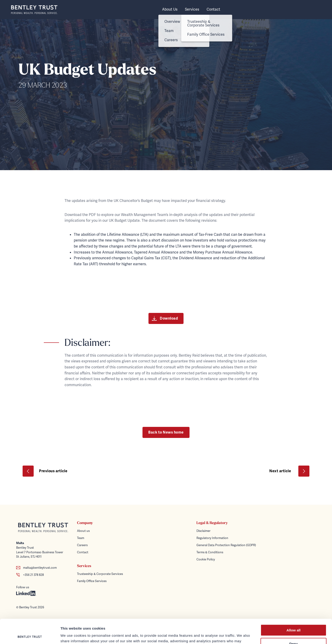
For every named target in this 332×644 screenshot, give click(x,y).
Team (81, 538)
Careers (82, 545)
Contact (213, 9)
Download (165, 318)
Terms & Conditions (210, 552)
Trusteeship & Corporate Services (100, 574)
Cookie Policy (206, 559)
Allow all (294, 606)
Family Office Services (92, 581)
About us (83, 531)
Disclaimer (203, 531)
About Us (170, 9)
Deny (294, 619)
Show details (71, 635)
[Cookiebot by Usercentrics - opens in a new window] (30, 635)
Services (192, 9)
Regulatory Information (212, 538)
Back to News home (166, 432)
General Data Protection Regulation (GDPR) (226, 545)
